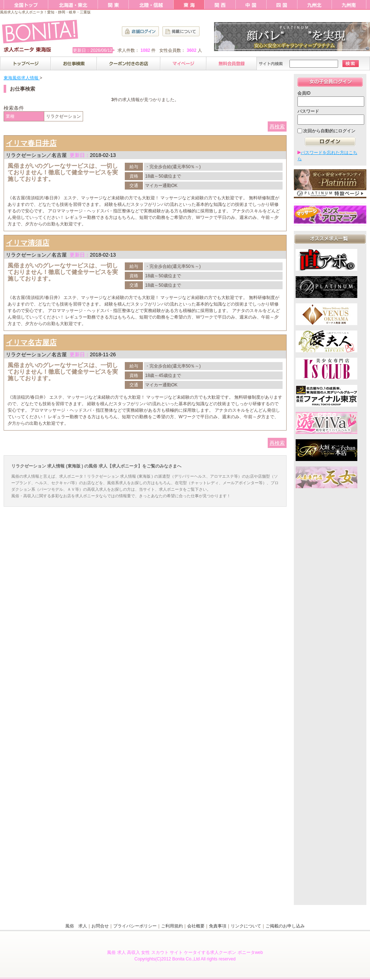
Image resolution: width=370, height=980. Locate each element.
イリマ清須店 (28, 243)
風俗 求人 (76, 926)
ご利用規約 (172, 926)
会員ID (304, 93)
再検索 (277, 126)
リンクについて (246, 926)
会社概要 (196, 926)
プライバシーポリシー (135, 926)
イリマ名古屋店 (31, 342)
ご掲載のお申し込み (285, 926)
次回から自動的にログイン (329, 131)
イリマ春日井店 (31, 143)
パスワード (308, 111)
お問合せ (100, 926)
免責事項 (218, 926)
